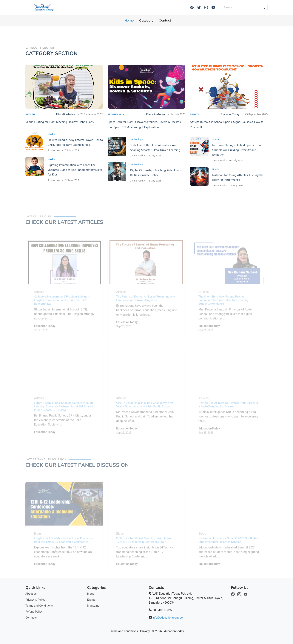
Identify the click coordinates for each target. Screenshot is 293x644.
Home (129, 20)
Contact (165, 20)
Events (91, 600)
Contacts (31, 618)
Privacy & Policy (35, 600)
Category (146, 20)
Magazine (93, 606)
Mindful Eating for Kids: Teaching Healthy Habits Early (60, 122)
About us (31, 594)
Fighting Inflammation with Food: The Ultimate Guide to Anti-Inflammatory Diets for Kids (75, 170)
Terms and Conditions (39, 606)
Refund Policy (34, 612)
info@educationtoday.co (168, 618)
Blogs (91, 594)
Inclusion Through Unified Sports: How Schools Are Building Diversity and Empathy (237, 150)
